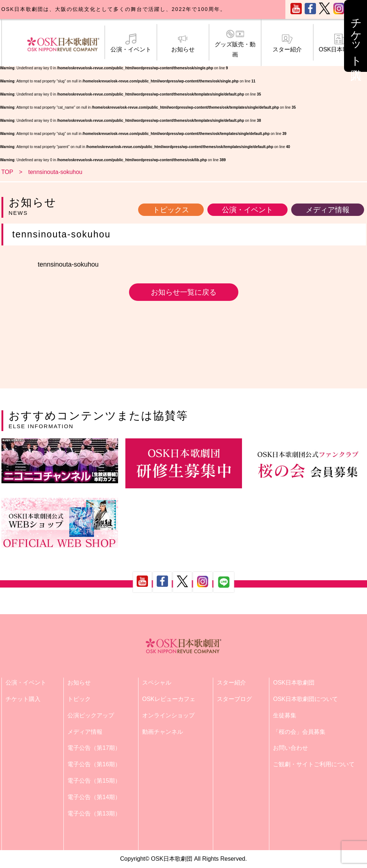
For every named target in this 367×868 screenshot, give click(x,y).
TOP (7, 172)
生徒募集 (285, 715)
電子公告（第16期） (94, 764)
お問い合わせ (290, 748)
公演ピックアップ (91, 715)
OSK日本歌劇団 (339, 43)
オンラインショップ (168, 715)
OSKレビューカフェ (169, 699)
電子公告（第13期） (94, 813)
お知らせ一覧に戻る (184, 292)
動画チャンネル (163, 732)
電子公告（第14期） (94, 797)
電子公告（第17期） (94, 748)
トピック (79, 699)
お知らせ (183, 43)
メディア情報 (328, 210)
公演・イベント (131, 43)
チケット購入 (23, 699)
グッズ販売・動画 (235, 43)
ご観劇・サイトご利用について (314, 764)
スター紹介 (287, 43)
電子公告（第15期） (94, 781)
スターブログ (234, 699)
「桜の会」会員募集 (299, 732)
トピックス (171, 210)
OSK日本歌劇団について (305, 699)
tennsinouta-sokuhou (68, 264)
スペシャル (157, 683)
